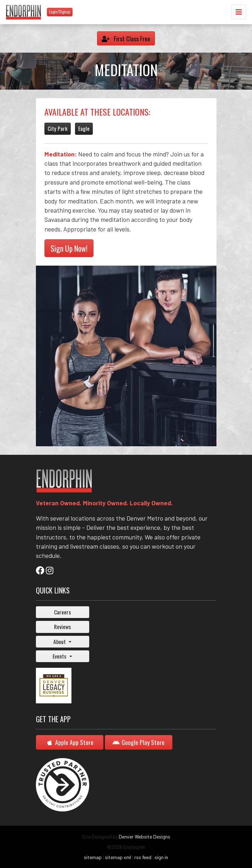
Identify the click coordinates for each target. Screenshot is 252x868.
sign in (161, 857)
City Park (58, 128)
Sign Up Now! (69, 248)
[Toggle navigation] (239, 12)
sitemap (93, 857)
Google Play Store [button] (138, 742)
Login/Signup (60, 12)
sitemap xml (118, 857)
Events (60, 656)
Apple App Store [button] (70, 742)
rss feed (143, 857)
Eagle (84, 128)
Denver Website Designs (144, 837)
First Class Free (126, 38)
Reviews (63, 627)
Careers (63, 612)
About (60, 641)
